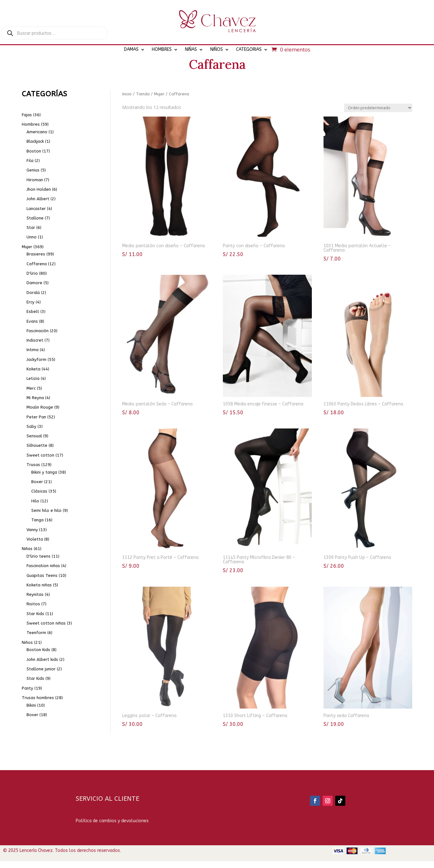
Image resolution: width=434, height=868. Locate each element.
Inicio (127, 112)
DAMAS (131, 49)
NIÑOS (217, 49)
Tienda (143, 112)
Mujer (159, 112)
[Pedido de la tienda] (378, 126)
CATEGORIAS (249, 49)
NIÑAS (191, 49)
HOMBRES (162, 49)
